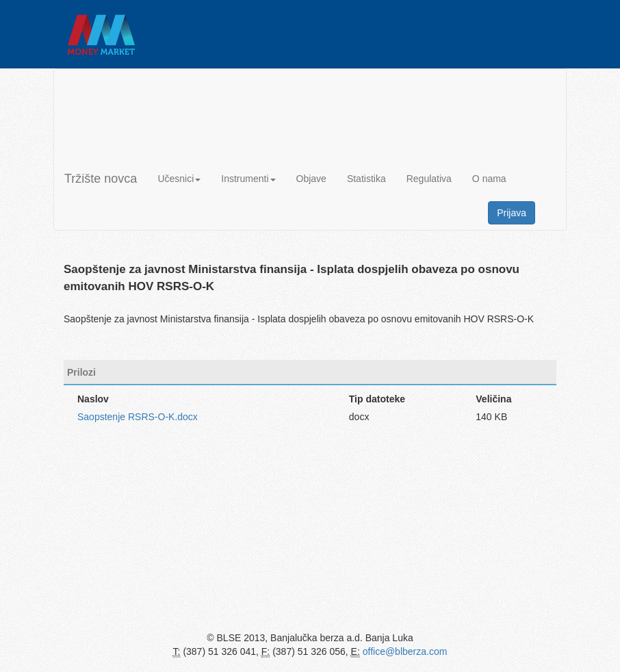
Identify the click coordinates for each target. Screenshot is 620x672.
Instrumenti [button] (248, 179)
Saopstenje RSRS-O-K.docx (138, 417)
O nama (489, 179)
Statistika (366, 179)
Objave (311, 179)
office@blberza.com (405, 651)
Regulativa (429, 179)
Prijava (512, 213)
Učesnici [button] (179, 179)
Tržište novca (101, 179)
